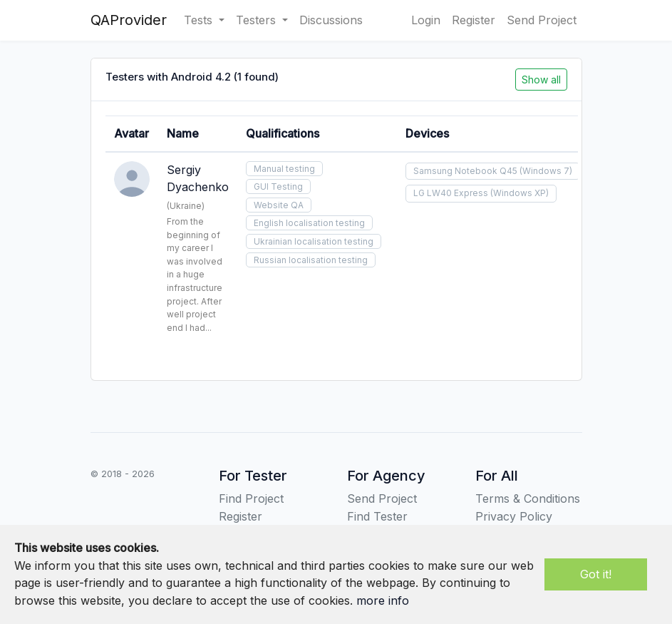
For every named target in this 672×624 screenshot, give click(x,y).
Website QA (279, 205)
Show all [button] (541, 80)
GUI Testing (278, 186)
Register (474, 20)
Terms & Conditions (528, 498)
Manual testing (284, 169)
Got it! (596, 574)
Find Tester (377, 516)
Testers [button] (258, 20)
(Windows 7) (546, 171)
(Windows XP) (519, 193)
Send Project (542, 20)
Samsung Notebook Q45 (465, 171)
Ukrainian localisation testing (314, 241)
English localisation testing (309, 223)
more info (383, 600)
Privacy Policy (514, 516)
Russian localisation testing (311, 260)
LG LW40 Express (451, 193)
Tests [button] (200, 20)
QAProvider (129, 20)
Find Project (251, 498)
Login (426, 20)
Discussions (331, 20)
